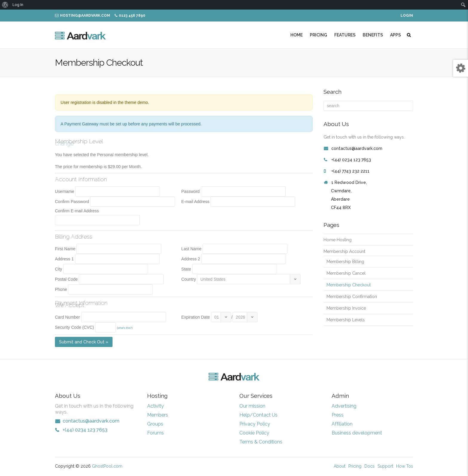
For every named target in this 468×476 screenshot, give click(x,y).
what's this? (125, 328)
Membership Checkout (349, 285)
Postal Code (66, 279)
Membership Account (344, 251)
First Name (65, 249)
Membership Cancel (346, 273)
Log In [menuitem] (18, 5)
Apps (395, 35)
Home (297, 35)
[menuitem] (5, 5)
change (64, 143)
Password (190, 191)
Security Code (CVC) (74, 327)
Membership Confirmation (352, 297)
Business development (357, 433)
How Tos (405, 466)
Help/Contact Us (258, 415)
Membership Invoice (346, 308)
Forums (156, 433)
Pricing (318, 35)
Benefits (373, 35)
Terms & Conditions (261, 442)
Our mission (252, 406)
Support (385, 466)
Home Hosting (338, 240)
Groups (155, 424)
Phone (61, 289)
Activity (156, 406)
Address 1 (64, 259)
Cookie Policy (254, 433)
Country (188, 279)
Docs (370, 466)
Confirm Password (72, 202)
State (186, 269)
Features (345, 35)
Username (65, 191)
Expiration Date (195, 317)
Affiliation (342, 424)
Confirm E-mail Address (77, 211)
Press (338, 415)
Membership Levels (346, 320)
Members (158, 415)
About (340, 466)
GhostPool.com (107, 466)
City (59, 269)
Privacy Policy (255, 424)
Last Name (191, 249)
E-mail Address (195, 202)
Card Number (67, 317)
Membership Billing (345, 262)
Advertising (344, 406)
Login (407, 16)
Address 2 (191, 259)
